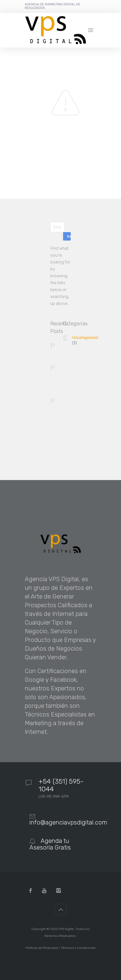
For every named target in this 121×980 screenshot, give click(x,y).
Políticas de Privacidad (42, 948)
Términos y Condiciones (78, 948)
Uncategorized (85, 338)
